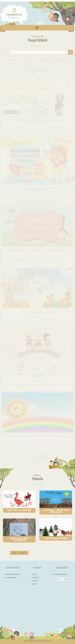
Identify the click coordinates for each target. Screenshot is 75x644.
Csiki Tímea (34, 127)
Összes (12, 60)
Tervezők (62, 60)
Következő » (43, 456)
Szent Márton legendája (19, 510)
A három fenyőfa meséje (56, 538)
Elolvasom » (37, 265)
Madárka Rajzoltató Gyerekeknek (19, 539)
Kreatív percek (28, 60)
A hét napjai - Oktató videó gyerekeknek (56, 511)
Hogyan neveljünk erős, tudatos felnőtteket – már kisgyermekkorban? (38, 121)
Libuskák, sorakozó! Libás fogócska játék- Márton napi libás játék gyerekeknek (37, 375)
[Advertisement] (11, 590)
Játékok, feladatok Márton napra (37, 312)
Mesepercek (46, 60)
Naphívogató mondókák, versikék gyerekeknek (37, 436)
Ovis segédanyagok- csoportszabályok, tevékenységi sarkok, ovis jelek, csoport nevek (37, 189)
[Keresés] (70, 52)
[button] (37, 28)
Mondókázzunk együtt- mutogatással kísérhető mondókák (37, 250)
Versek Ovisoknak (37, 70)
